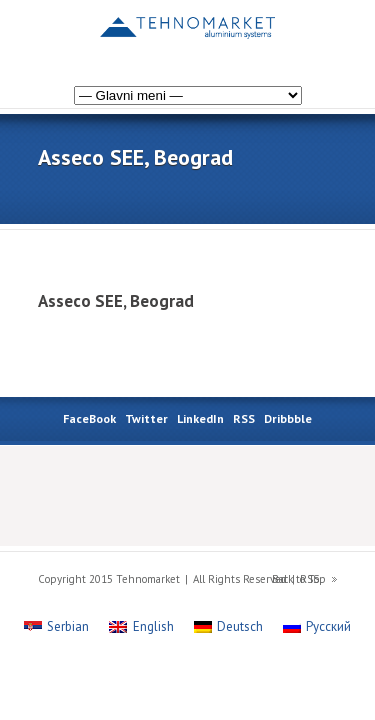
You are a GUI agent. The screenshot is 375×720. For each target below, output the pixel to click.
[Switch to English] (320, 33)
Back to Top (299, 579)
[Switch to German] (300, 33)
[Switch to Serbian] (56, 626)
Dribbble (288, 418)
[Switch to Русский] (317, 626)
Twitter (146, 418)
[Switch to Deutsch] (228, 626)
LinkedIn (200, 418)
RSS (244, 418)
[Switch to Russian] (280, 33)
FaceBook (89, 418)
